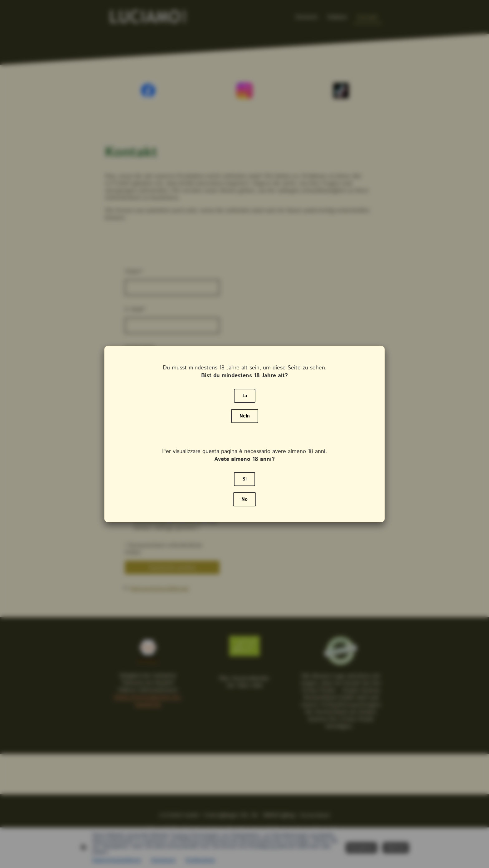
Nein (245, 416)
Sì (244, 479)
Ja (245, 396)
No (244, 499)
